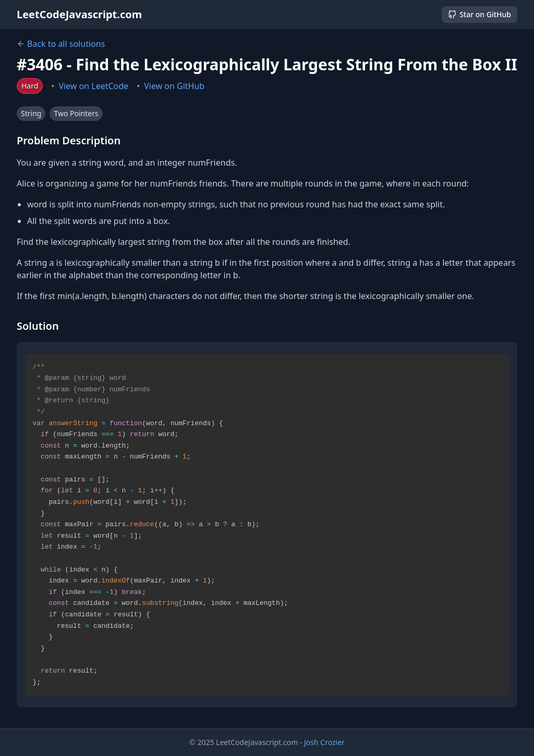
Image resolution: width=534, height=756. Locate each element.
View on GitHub (174, 86)
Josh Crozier (324, 742)
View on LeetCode (93, 86)
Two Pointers (76, 113)
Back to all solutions (61, 44)
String (31, 113)
